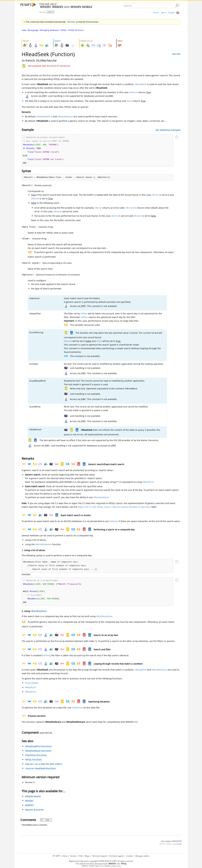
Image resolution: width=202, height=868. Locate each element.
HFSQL (63, 30)
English (172, 12)
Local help (177, 846)
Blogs (87, 856)
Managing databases (49, 30)
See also (176, 54)
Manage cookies (142, 856)
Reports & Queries (34, 812)
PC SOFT (56, 856)
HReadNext (141, 84)
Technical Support (99, 856)
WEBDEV (29, 807)
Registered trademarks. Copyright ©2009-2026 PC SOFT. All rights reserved (101, 861)
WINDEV (29, 803)
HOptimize (77, 710)
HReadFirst (148, 483)
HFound (133, 92)
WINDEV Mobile (33, 799)
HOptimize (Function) (36, 757)
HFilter (84, 315)
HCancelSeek (32, 685)
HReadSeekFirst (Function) (38, 748)
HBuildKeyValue (43, 546)
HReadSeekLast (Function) (38, 753)
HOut (129, 101)
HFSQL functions (76, 30)
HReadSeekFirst (44, 116)
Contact (130, 856)
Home (156, 12)
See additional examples (168, 130)
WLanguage (33, 30)
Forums (73, 856)
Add (45, 822)
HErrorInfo (131, 209)
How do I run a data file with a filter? (44, 766)
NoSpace (114, 522)
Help (24, 30)
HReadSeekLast (65, 116)
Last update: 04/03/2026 (171, 843)
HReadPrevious (159, 672)
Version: (43, 12)
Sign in (164, 12)
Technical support (116, 856)
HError (155, 196)
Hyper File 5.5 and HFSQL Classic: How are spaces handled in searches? (114, 508)
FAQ (81, 856)
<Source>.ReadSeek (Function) (40, 771)
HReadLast (30, 689)
